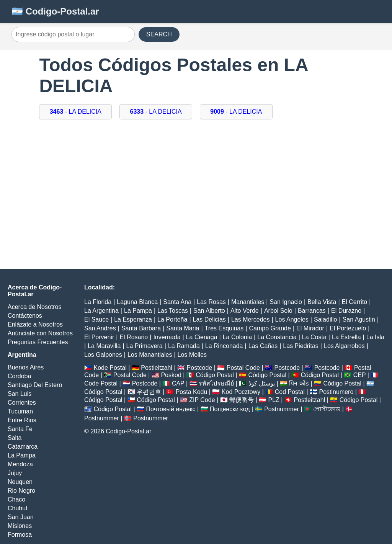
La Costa (314, 337)
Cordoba (19, 376)
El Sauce (96, 319)
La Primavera (145, 346)
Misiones (20, 526)
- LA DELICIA (76, 112)
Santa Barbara (141, 328)
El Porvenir (99, 337)
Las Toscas (173, 311)
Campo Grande (270, 328)
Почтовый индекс (171, 409)
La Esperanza (133, 319)
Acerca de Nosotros (35, 307)
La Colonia (238, 337)
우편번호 (149, 392)
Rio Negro (21, 491)
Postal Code (243, 368)
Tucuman (20, 411)
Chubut (18, 508)
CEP (360, 375)
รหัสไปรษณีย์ (216, 383)
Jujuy (15, 473)
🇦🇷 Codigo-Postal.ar (55, 11)
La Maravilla (104, 346)
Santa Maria (183, 328)
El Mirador (310, 328)
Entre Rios (22, 420)
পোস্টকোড (327, 409)
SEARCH (159, 34)
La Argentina (101, 311)
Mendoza (20, 464)
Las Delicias (209, 319)
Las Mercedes (251, 319)
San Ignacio (286, 302)
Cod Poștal (290, 392)
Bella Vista (322, 302)
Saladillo (325, 319)
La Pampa (22, 455)
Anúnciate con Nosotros (40, 333)
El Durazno (346, 311)
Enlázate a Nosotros (35, 324)
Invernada (167, 337)
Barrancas (312, 311)
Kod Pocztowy (241, 392)
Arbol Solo (278, 311)
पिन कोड (299, 383)
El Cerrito (355, 302)
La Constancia (277, 337)
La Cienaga (202, 337)
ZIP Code (202, 400)
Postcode (200, 368)
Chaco (16, 499)
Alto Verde (245, 311)
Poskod (171, 375)
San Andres (100, 328)
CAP (178, 383)
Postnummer (282, 409)
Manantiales (248, 302)
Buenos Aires (26, 367)
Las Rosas (211, 302)
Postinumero (336, 392)
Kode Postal (110, 368)
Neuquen (20, 482)
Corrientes (22, 403)
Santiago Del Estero (35, 385)
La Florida (98, 302)
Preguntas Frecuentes (38, 342)
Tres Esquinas (224, 328)
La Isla (375, 337)
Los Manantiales (150, 355)
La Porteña (172, 319)
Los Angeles (292, 319)
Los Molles (192, 355)
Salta (15, 438)
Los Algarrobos (344, 346)
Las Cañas (263, 346)
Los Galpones (103, 355)
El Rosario (134, 337)
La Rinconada (224, 346)
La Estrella (346, 337)
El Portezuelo (348, 328)
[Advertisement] (196, 188)
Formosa (20, 535)
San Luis (20, 394)
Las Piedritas (301, 346)
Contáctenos (25, 316)
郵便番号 (242, 400)
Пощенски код (230, 409)
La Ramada (184, 346)
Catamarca (23, 447)
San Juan (21, 517)
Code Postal (101, 383)
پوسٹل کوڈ (262, 383)
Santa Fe (20, 429)
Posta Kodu (192, 392)
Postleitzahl (157, 368)
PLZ (274, 400)
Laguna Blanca (137, 302)
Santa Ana (177, 302)
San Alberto (209, 311)
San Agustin (359, 319)
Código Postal (215, 375)
